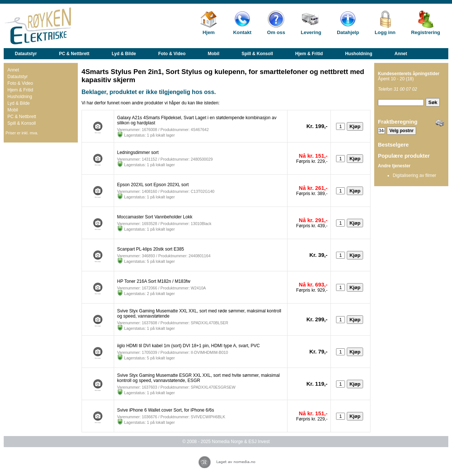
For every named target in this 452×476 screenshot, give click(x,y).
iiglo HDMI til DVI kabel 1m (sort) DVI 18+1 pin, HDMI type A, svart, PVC (188, 346)
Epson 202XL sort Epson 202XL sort (153, 185)
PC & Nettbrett (74, 54)
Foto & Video (172, 54)
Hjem (209, 32)
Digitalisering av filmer (414, 175)
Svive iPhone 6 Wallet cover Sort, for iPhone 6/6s (166, 410)
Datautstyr (26, 54)
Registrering (426, 32)
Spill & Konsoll (257, 54)
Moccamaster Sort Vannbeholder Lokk (155, 217)
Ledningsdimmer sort (138, 152)
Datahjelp (348, 32)
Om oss (276, 32)
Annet (401, 54)
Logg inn (385, 32)
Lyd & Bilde (124, 54)
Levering (311, 32)
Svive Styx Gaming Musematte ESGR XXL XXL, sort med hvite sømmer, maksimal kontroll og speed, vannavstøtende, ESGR (198, 378)
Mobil (214, 54)
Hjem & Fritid (309, 54)
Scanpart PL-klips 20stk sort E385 (151, 249)
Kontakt (242, 32)
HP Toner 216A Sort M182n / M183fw (154, 281)
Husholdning (358, 54)
